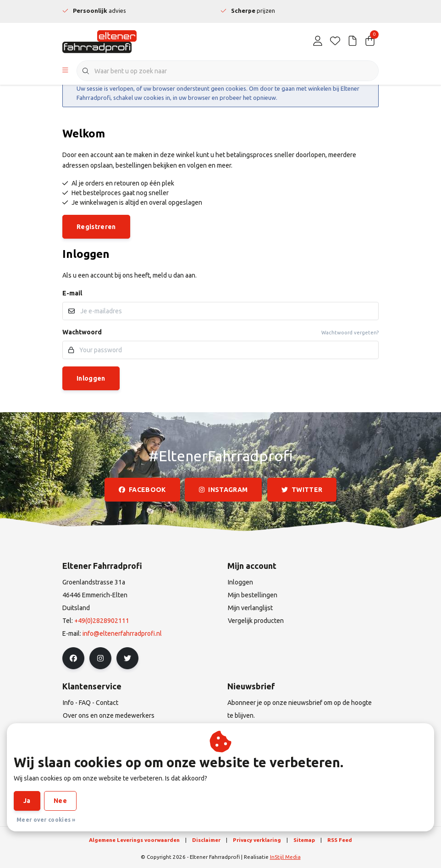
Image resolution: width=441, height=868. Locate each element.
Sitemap (304, 840)
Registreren (96, 227)
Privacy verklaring (257, 840)
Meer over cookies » (46, 820)
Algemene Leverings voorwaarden (134, 840)
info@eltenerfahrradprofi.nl (122, 633)
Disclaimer (206, 840)
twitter (302, 490)
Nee (60, 801)
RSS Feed (340, 840)
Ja (27, 801)
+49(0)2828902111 (102, 621)
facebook (142, 490)
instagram (223, 490)
